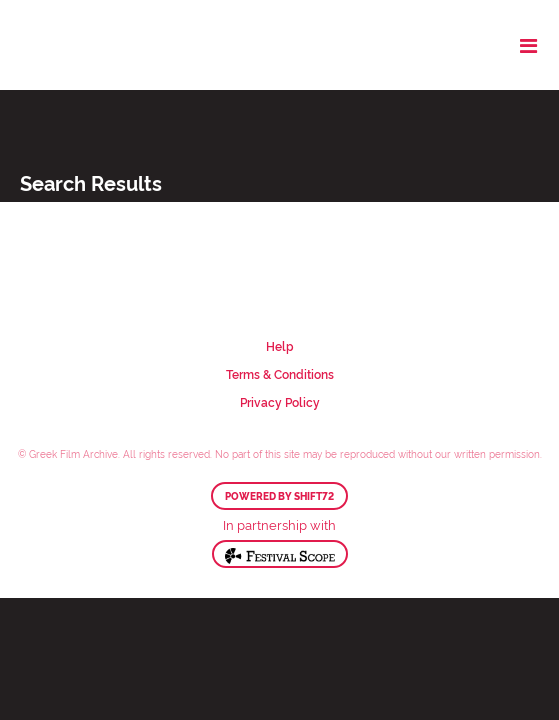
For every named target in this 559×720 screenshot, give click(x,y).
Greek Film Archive (102, 45)
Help (280, 345)
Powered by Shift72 (279, 496)
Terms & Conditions (280, 373)
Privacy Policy (280, 401)
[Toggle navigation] (528, 45)
